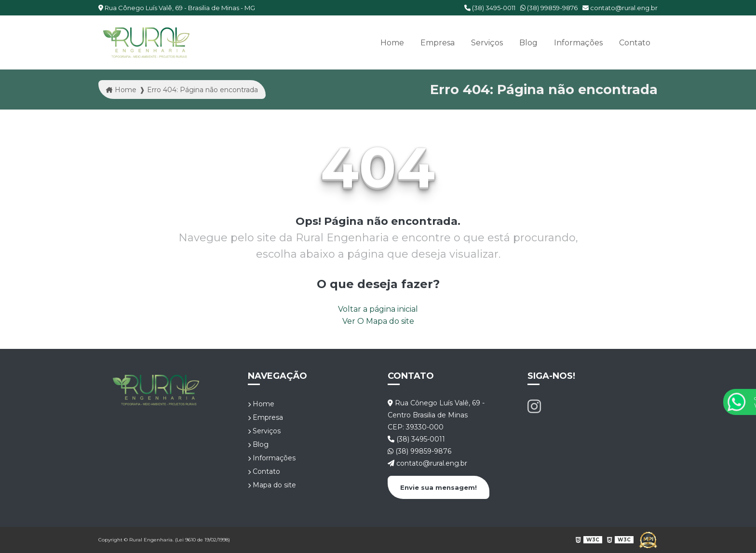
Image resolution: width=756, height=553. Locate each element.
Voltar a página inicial (378, 309)
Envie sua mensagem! (439, 487)
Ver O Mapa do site (378, 321)
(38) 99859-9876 (549, 8)
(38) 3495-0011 (490, 8)
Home (392, 43)
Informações (578, 43)
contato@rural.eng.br (620, 8)
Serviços (487, 43)
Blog (528, 43)
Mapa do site (272, 485)
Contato (635, 43)
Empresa (438, 43)
